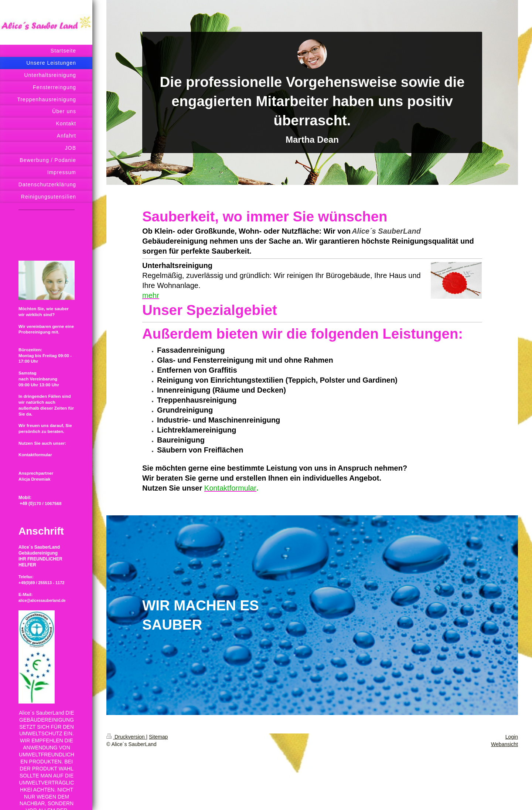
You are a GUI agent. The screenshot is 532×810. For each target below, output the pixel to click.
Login (512, 737)
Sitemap (158, 737)
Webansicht (504, 744)
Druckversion (126, 737)
